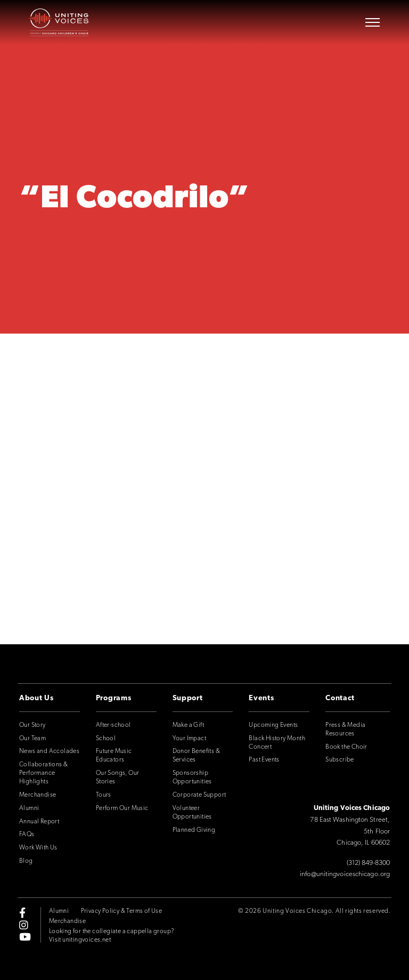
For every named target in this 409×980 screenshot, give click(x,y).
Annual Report (39, 822)
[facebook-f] (22, 913)
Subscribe (340, 760)
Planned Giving (194, 830)
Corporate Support (199, 795)
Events (261, 698)
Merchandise (38, 795)
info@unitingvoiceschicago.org (345, 874)
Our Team (32, 739)
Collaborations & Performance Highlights (43, 773)
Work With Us (38, 848)
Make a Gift (188, 725)
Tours (104, 795)
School (106, 739)
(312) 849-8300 (368, 863)
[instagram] (24, 925)
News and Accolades (49, 751)
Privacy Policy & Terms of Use (122, 911)
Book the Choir (346, 747)
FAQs (27, 835)
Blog (26, 861)
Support (188, 698)
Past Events (264, 760)
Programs (114, 698)
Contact (340, 698)
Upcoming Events (273, 725)
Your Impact (189, 739)
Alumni (29, 808)
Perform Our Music (122, 808)
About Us (36, 698)
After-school (113, 725)
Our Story (32, 725)
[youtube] (25, 936)
